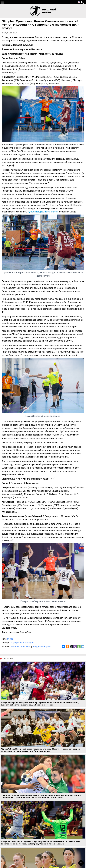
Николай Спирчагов (21, 647)
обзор (10, 639)
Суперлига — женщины (23, 643)
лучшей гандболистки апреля (43, 212)
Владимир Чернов (42, 647)
